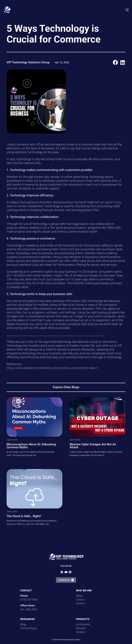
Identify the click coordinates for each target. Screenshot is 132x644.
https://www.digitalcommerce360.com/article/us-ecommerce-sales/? (53, 368)
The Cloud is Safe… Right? (24, 516)
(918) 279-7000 (29, 600)
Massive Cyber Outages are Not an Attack (93, 446)
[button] (115, 62)
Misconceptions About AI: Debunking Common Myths (31, 446)
